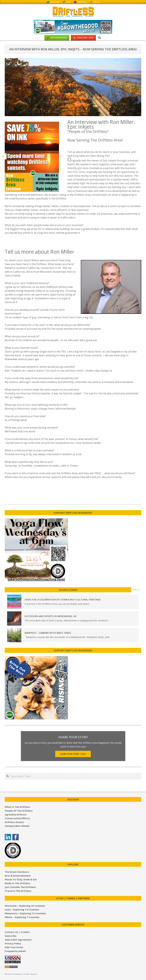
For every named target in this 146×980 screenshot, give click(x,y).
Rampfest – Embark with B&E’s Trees (48, 633)
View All (137, 590)
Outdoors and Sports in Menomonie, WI (51, 616)
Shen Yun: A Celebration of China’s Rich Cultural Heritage (63, 599)
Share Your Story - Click (73, 754)
